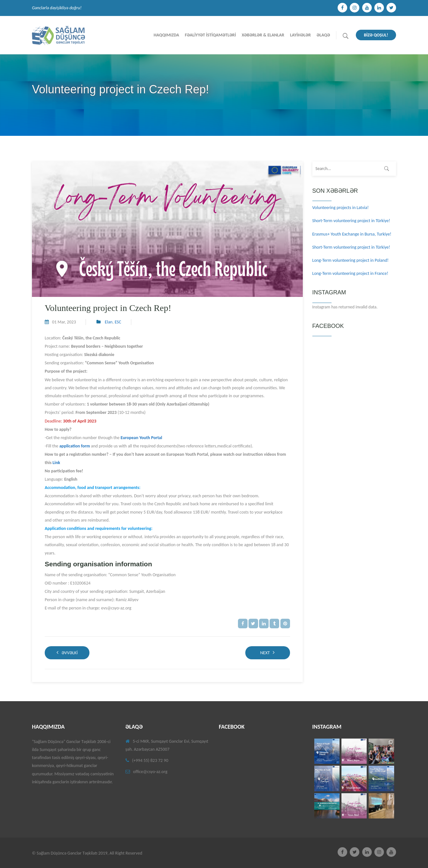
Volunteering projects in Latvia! (341, 208)
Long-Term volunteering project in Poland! (351, 260)
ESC (118, 322)
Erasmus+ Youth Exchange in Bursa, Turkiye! (352, 234)
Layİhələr (300, 35)
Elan (109, 322)
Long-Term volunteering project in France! (350, 273)
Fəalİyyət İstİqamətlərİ (210, 35)
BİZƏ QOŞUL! (376, 35)
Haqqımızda (166, 35)
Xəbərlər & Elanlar (263, 35)
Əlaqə (323, 35)
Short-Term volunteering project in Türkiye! (351, 221)
